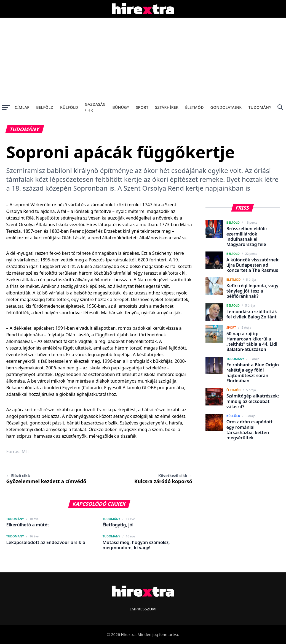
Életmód (194, 107)
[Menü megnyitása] (6, 107)
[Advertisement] (143, 59)
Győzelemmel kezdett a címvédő (46, 479)
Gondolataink (226, 107)
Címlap (22, 107)
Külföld (69, 107)
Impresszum (143, 609)
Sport (142, 107)
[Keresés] (280, 107)
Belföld (45, 107)
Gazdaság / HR (95, 107)
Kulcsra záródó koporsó (163, 479)
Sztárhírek (167, 107)
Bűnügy (121, 107)
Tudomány (260, 107)
